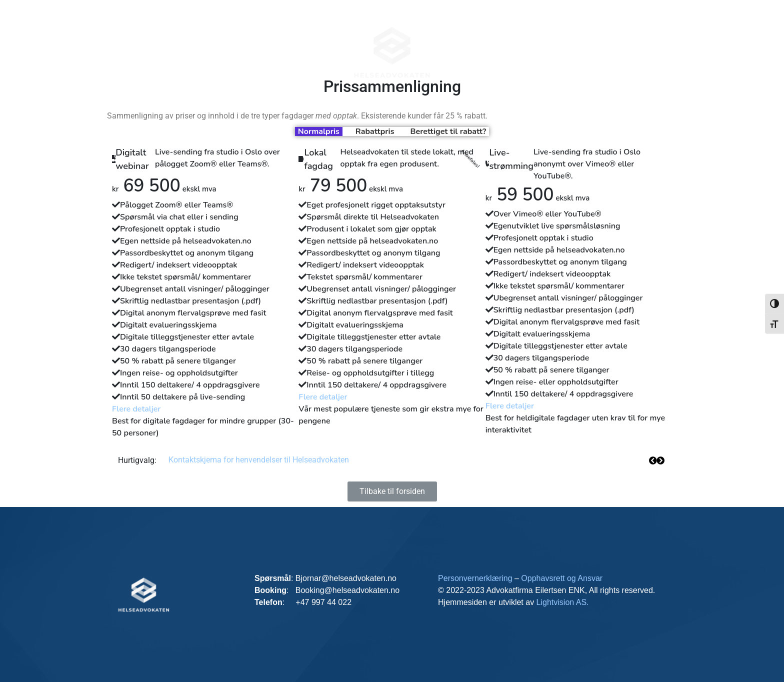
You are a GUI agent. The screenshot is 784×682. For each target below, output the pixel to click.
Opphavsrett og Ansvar (562, 578)
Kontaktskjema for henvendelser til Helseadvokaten (259, 460)
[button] (660, 460)
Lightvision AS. (563, 602)
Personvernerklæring (476, 578)
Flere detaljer (136, 409)
